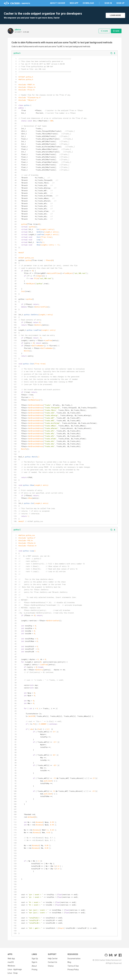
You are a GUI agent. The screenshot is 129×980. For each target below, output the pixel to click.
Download (88, 3)
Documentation (74, 959)
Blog (69, 962)
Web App (74, 3)
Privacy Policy (73, 969)
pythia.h (17, 53)
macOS (11, 962)
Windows (11, 966)
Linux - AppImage (15, 969)
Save (116, 31)
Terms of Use (73, 966)
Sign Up (120, 3)
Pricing (34, 969)
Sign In (108, 3)
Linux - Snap (13, 973)
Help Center (53, 959)
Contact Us (52, 962)
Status (51, 966)
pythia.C (17, 530)
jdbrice (18, 30)
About (34, 966)
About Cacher (58, 3)
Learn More (115, 15)
